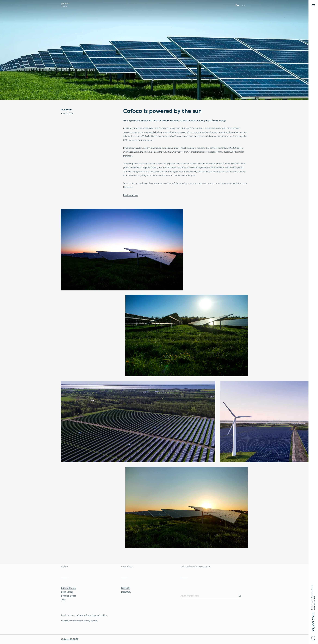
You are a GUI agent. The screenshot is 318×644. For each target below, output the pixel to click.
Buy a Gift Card (68, 588)
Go (240, 596)
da (237, 5)
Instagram (126, 592)
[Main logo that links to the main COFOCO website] (65, 6)
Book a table (67, 592)
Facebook (126, 588)
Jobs (63, 600)
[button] (313, 5)
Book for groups (68, 596)
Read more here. (131, 195)
